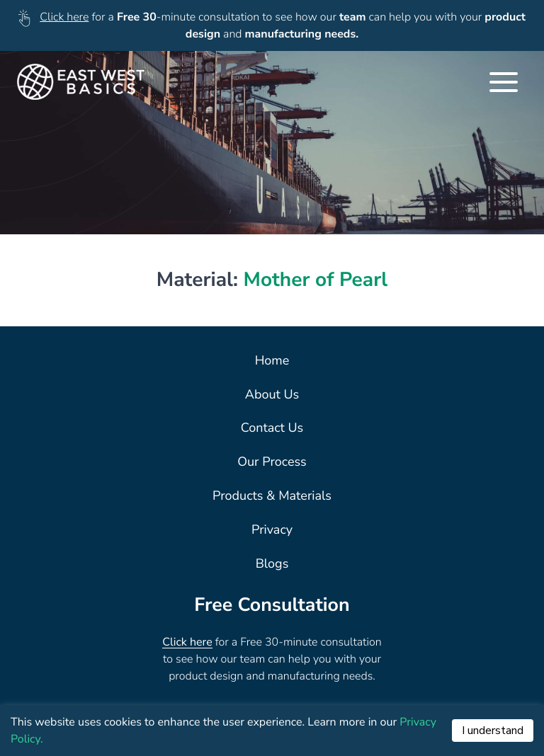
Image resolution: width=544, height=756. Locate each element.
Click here (64, 17)
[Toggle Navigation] (504, 82)
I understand (493, 731)
